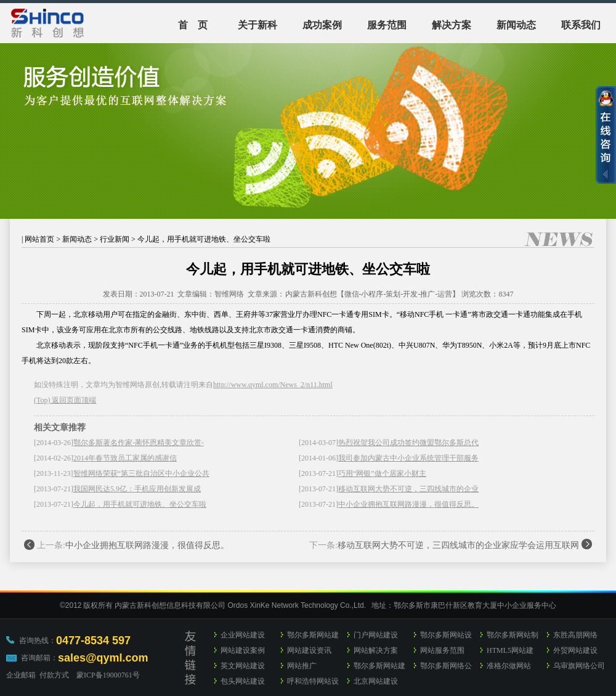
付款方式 (54, 675)
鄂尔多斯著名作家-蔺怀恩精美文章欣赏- (139, 443)
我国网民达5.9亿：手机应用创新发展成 (137, 489)
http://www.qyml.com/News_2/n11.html (273, 385)
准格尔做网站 (509, 666)
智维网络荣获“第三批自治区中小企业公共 (141, 473)
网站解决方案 (376, 650)
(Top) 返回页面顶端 (65, 400)
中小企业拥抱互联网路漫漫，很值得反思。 (408, 504)
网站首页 (39, 239)
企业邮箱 (21, 675)
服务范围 (387, 25)
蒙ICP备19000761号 (108, 675)
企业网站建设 (243, 635)
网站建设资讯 (309, 650)
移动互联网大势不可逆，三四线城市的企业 (408, 489)
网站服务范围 (442, 650)
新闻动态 (516, 25)
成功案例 (322, 25)
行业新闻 (115, 239)
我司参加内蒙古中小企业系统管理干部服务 (408, 458)
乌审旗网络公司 (579, 666)
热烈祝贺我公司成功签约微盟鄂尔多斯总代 (408, 443)
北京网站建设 (376, 681)
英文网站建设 (243, 666)
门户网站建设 (376, 635)
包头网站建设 (243, 681)
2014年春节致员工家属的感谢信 (125, 458)
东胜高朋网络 (575, 635)
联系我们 (581, 25)
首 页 (193, 25)
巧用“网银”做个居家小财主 (382, 473)
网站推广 (302, 666)
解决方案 (452, 25)
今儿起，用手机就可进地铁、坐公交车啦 (140, 504)
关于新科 (257, 25)
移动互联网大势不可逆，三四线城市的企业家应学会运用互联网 (458, 545)
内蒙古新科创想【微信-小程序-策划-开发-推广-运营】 (373, 294)
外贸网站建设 (575, 650)
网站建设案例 (243, 650)
